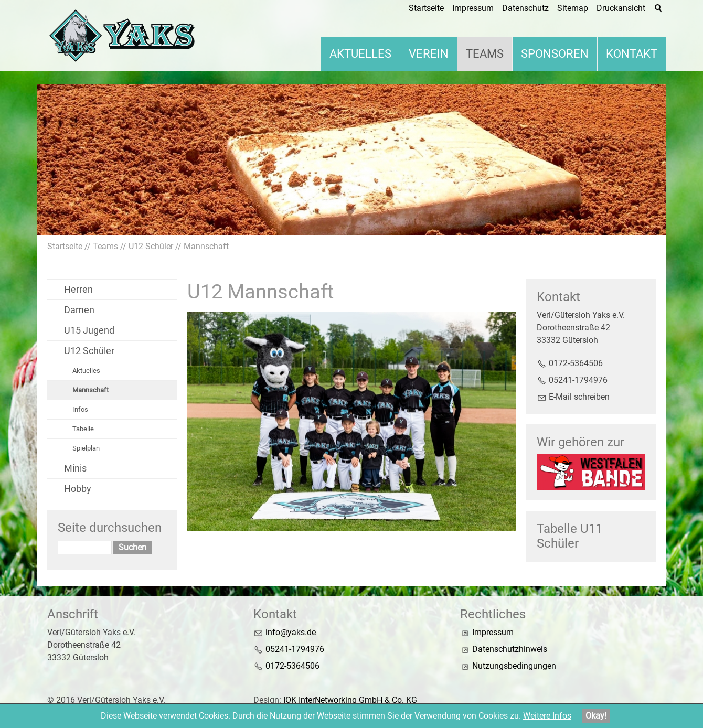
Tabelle (83, 429)
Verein (429, 54)
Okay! (596, 716)
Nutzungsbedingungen (514, 666)
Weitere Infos (547, 716)
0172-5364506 (576, 363)
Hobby (78, 489)
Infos (80, 409)
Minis (75, 468)
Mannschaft (90, 390)
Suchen (132, 547)
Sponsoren (555, 54)
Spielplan (86, 448)
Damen (79, 310)
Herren (78, 289)
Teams (485, 54)
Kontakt (632, 54)
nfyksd (291, 632)
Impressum (493, 632)
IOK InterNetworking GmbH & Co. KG (350, 700)
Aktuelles (360, 54)
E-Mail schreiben (579, 397)
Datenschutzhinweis (510, 649)
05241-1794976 (578, 380)
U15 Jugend (89, 330)
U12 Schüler (89, 351)
